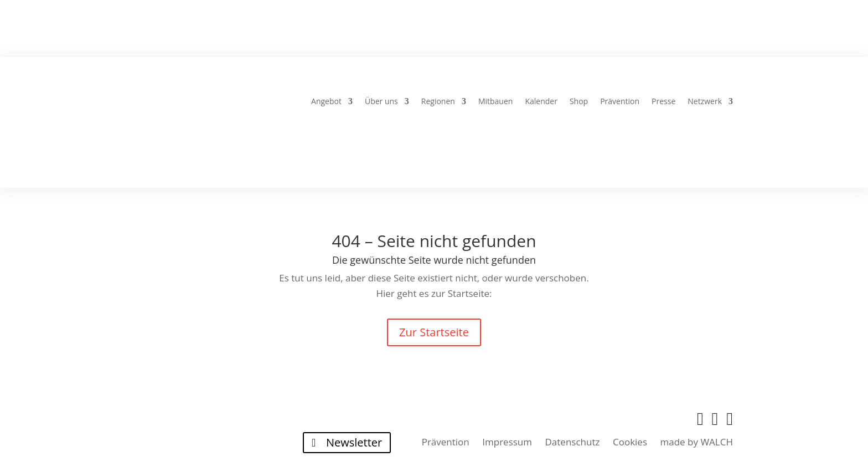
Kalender (541, 102)
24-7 (441, 32)
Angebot (326, 102)
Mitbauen (496, 102)
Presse (663, 102)
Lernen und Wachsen (604, 32)
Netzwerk (705, 102)
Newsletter (354, 442)
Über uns (381, 102)
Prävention (620, 102)
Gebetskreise (313, 32)
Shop (579, 102)
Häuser (389, 32)
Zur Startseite (434, 332)
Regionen (438, 102)
